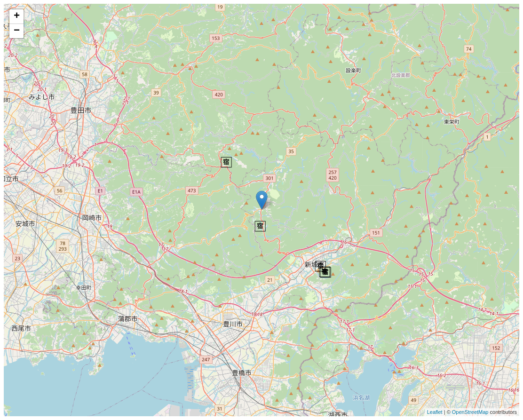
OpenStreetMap (470, 412)
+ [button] (17, 16)
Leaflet (435, 412)
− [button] (17, 31)
